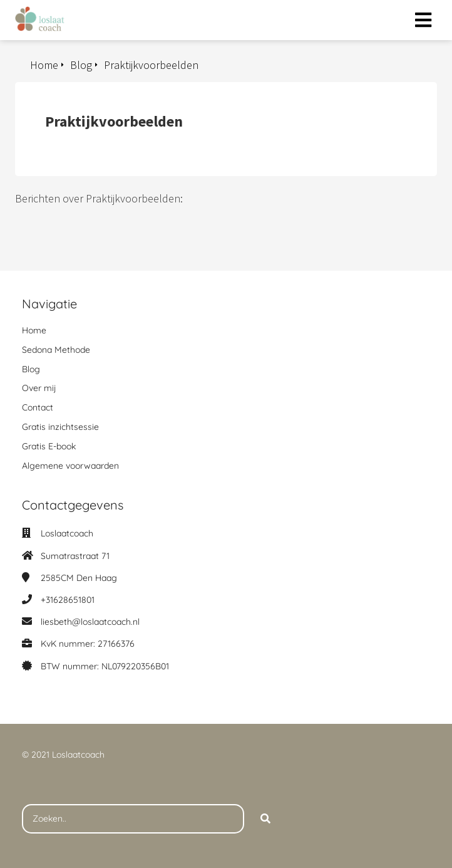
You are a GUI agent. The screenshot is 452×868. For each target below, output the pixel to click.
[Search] (265, 819)
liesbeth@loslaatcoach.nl (90, 622)
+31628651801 (68, 600)
